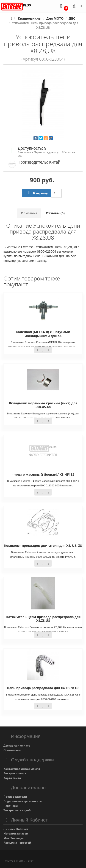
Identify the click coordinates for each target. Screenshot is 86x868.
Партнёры (11, 806)
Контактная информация (22, 769)
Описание (29, 213)
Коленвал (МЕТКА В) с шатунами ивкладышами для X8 (43, 334)
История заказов (16, 833)
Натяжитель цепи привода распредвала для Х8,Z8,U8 (43, 619)
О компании (12, 750)
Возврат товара (15, 773)
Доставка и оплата (17, 746)
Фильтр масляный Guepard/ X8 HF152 (43, 474)
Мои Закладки (14, 838)
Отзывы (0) (55, 213)
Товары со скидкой (17, 810)
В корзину (37, 193)
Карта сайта (12, 778)
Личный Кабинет (16, 829)
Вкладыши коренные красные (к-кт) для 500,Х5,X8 (43, 405)
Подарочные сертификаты (23, 801)
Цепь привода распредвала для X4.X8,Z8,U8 (43, 688)
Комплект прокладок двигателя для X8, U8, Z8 (43, 546)
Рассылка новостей (17, 843)
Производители (15, 797)
